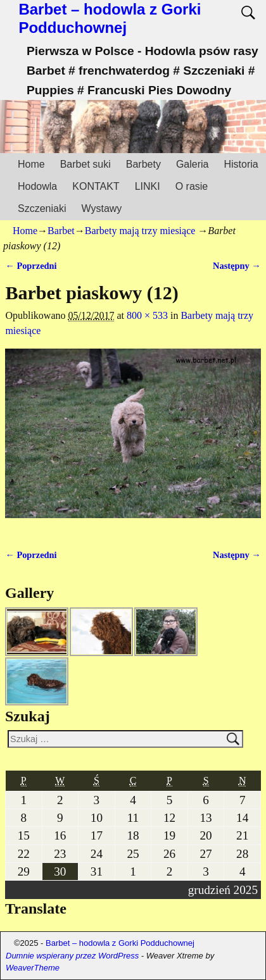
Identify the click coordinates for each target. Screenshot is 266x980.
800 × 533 (147, 315)
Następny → (237, 266)
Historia (241, 164)
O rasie (192, 186)
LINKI (148, 186)
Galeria (193, 164)
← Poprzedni (31, 266)
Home (31, 164)
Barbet (61, 231)
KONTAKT (96, 186)
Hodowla (37, 186)
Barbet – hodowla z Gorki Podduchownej (110, 18)
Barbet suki (85, 164)
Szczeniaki (42, 208)
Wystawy (101, 208)
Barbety (143, 164)
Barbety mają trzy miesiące (140, 231)
